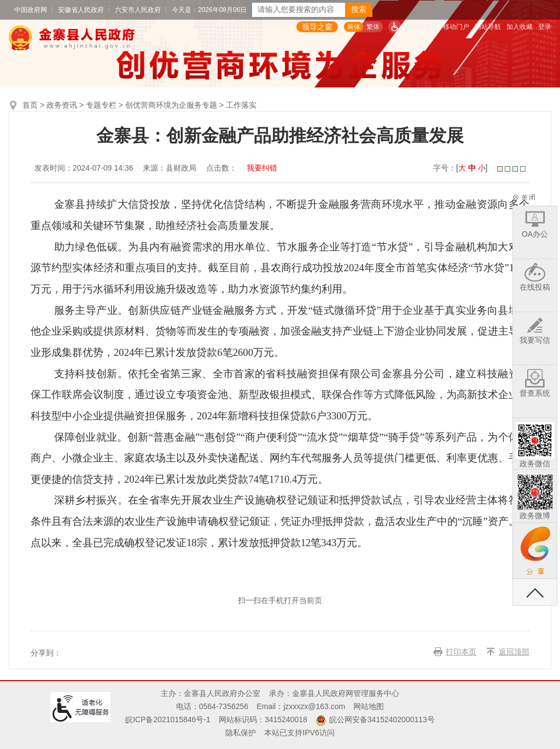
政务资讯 (62, 105)
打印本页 (461, 652)
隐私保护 (241, 733)
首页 (30, 105)
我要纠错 (262, 168)
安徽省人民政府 (81, 10)
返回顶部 (514, 652)
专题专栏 (101, 105)
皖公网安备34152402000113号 (382, 719)
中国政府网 (31, 10)
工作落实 (241, 105)
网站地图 (369, 706)
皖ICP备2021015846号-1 (168, 719)
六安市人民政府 (138, 10)
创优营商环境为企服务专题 (171, 105)
